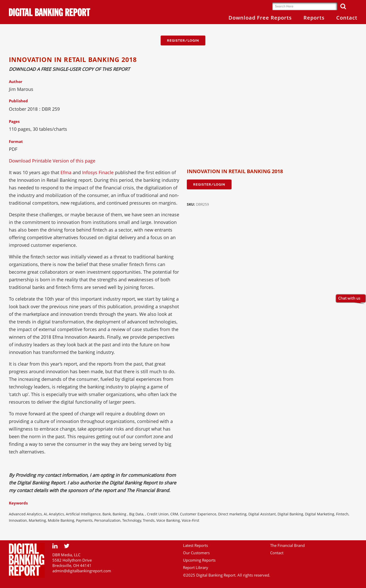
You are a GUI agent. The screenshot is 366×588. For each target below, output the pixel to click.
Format (16, 141)
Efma (66, 172)
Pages (14, 121)
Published (18, 101)
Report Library (196, 567)
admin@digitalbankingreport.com (82, 571)
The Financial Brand (287, 545)
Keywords (18, 503)
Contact (277, 553)
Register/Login (183, 40)
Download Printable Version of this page (52, 161)
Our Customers (196, 553)
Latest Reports (195, 545)
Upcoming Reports (199, 560)
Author (16, 81)
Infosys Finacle (98, 172)
